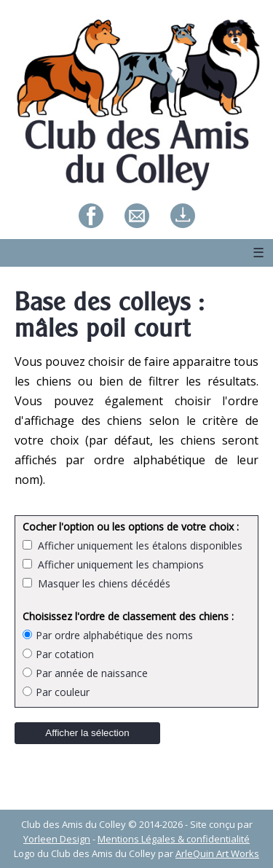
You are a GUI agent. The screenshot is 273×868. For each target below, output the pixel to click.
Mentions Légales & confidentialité (174, 839)
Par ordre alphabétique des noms (108, 635)
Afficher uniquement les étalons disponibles (137, 546)
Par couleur (56, 692)
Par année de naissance (85, 673)
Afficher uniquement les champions (118, 564)
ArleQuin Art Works (217, 853)
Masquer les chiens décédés (101, 583)
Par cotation (58, 654)
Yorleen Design (57, 839)
